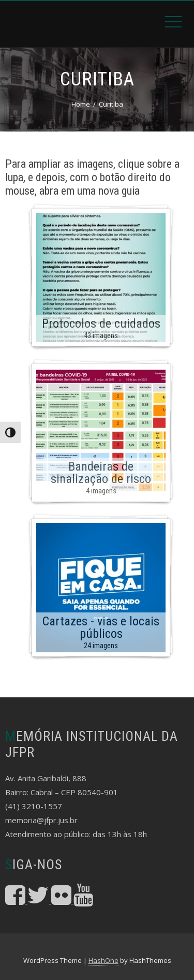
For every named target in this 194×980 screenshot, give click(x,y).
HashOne (103, 960)
